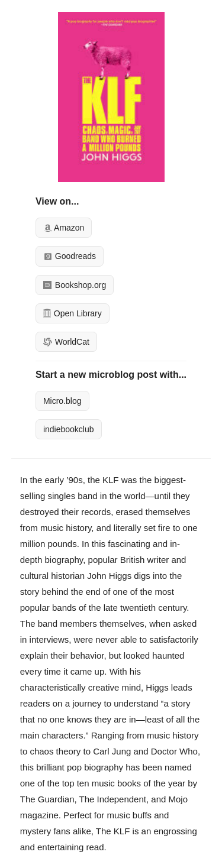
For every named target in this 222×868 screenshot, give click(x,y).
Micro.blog (62, 401)
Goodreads (70, 256)
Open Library (73, 313)
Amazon (64, 228)
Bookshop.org (75, 285)
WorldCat (66, 342)
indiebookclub (69, 429)
